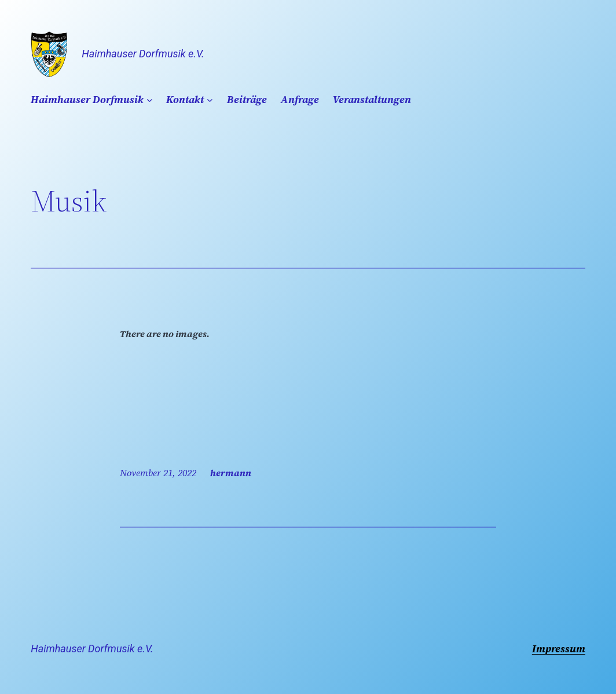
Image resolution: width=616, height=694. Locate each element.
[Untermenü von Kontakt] (210, 100)
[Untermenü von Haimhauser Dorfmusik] (150, 100)
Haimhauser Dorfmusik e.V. (143, 54)
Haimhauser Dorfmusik (87, 99)
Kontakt (185, 99)
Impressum (559, 649)
